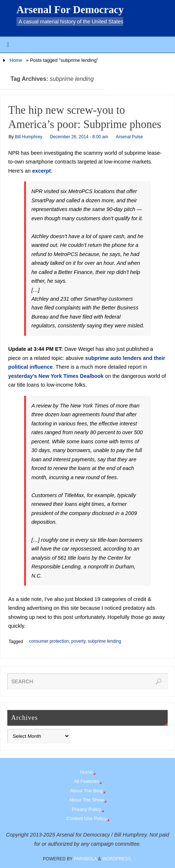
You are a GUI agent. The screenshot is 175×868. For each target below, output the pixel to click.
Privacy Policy (86, 809)
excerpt (41, 171)
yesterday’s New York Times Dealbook (56, 376)
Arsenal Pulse (129, 137)
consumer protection (49, 641)
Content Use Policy (86, 818)
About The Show (87, 800)
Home (16, 60)
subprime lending (104, 641)
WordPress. (117, 859)
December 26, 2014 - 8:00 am (79, 137)
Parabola (85, 859)
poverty (78, 641)
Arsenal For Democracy (70, 10)
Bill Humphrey (29, 137)
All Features (86, 781)
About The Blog (86, 791)
